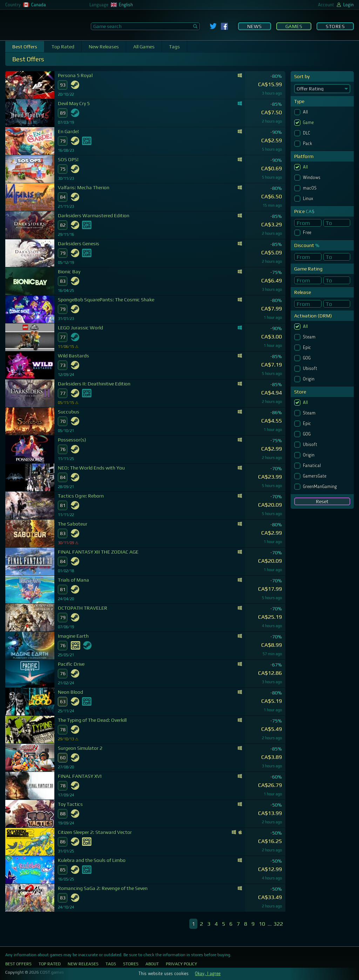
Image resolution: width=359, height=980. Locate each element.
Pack (308, 144)
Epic (308, 348)
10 (262, 924)
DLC (307, 133)
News (255, 26)
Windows (312, 178)
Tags (174, 47)
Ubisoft (311, 369)
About (152, 964)
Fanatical (313, 466)
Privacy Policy (181, 964)
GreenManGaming (321, 487)
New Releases (104, 47)
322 (278, 924)
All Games (144, 47)
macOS (310, 188)
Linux (309, 199)
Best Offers (25, 47)
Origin (309, 379)
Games (294, 26)
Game (309, 123)
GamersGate (315, 476)
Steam (310, 337)
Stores (335, 26)
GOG (307, 358)
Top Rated (63, 47)
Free (308, 233)
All (306, 112)
